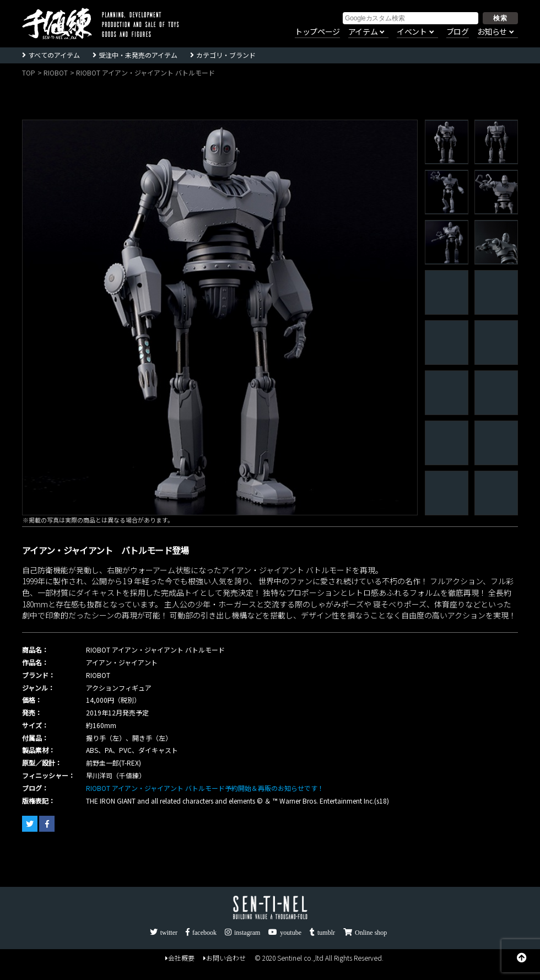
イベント (412, 32)
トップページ (317, 32)
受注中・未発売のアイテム (138, 55)
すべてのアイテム (54, 55)
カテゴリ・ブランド (226, 55)
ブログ (458, 32)
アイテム (363, 32)
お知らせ (492, 32)
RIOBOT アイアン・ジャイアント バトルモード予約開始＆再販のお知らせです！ (205, 788)
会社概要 (180, 958)
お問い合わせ (225, 958)
